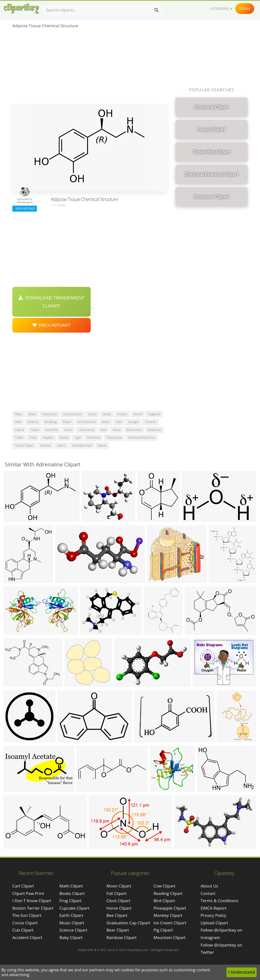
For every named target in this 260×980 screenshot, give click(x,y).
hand (68, 430)
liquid (19, 430)
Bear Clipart (118, 930)
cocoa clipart (25, 923)
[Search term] (103, 10)
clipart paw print (28, 893)
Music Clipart (72, 923)
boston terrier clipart (33, 908)
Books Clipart (72, 893)
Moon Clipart (119, 886)
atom (106, 422)
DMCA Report (214, 908)
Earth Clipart (71, 915)
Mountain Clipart (170, 937)
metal (107, 414)
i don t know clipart (32, 901)
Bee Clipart (117, 915)
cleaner (151, 422)
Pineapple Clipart (170, 908)
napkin (48, 437)
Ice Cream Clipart (170, 923)
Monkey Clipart (168, 915)
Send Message (25, 208)
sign (78, 437)
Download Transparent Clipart (51, 302)
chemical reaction (142, 437)
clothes (45, 445)
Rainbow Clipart (121, 937)
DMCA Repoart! (52, 325)
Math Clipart (71, 886)
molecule (93, 437)
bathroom (134, 430)
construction (73, 414)
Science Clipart (73, 930)
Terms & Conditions (219, 901)
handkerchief (82, 445)
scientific (52, 430)
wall (18, 422)
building (51, 422)
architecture (87, 422)
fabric (62, 445)
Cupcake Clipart (74, 908)
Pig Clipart (163, 930)
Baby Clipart (71, 937)
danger (133, 422)
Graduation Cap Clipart (128, 923)
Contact (208, 893)
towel (34, 430)
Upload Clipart (214, 923)
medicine (154, 430)
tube (33, 437)
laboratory (86, 430)
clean (92, 414)
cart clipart (23, 886)
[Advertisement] (90, 68)
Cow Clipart (165, 886)
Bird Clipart (164, 901)
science (33, 422)
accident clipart (27, 937)
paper (67, 422)
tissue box (114, 437)
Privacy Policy (213, 915)
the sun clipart (27, 915)
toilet (19, 437)
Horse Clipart (119, 908)
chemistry (49, 414)
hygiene (154, 414)
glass (116, 430)
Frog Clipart (70, 901)
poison (122, 414)
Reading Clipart (168, 893)
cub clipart (23, 930)
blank (102, 445)
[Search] (156, 10)
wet (119, 422)
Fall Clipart (116, 893)
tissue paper (24, 445)
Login (245, 9)
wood (138, 414)
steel (32, 414)
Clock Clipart (118, 901)
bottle (64, 437)
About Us (209, 886)
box (104, 430)
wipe (19, 414)
